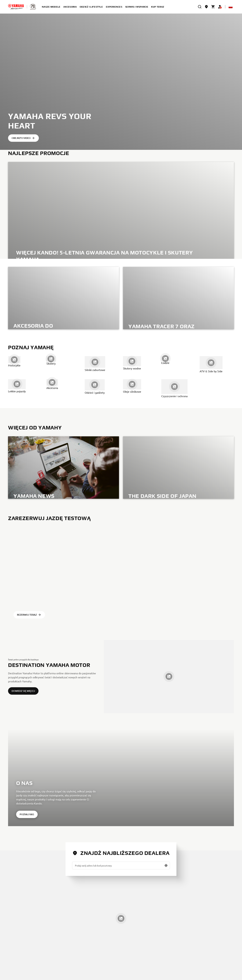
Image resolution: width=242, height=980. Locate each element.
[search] (200, 7)
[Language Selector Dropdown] (231, 7)
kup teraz (158, 7)
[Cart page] (213, 7)
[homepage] (16, 7)
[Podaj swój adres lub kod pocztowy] (121, 865)
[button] (166, 865)
